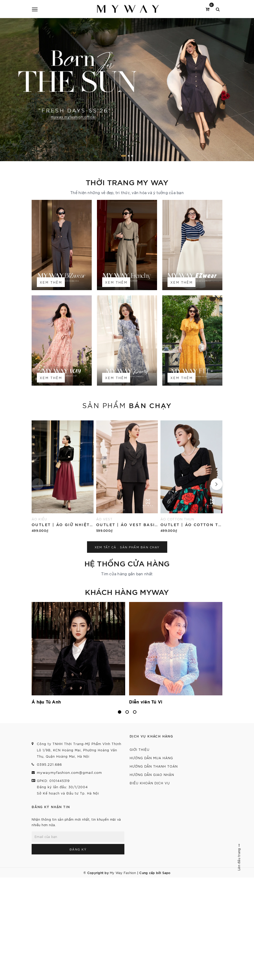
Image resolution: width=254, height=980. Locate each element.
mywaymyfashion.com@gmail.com (69, 772)
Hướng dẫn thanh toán (154, 766)
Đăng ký (78, 849)
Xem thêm (51, 282)
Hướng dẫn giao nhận (152, 775)
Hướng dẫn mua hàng (151, 758)
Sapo (166, 872)
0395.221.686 (49, 764)
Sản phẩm (127, 405)
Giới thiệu (140, 749)
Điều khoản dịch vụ (150, 783)
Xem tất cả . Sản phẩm (127, 547)
